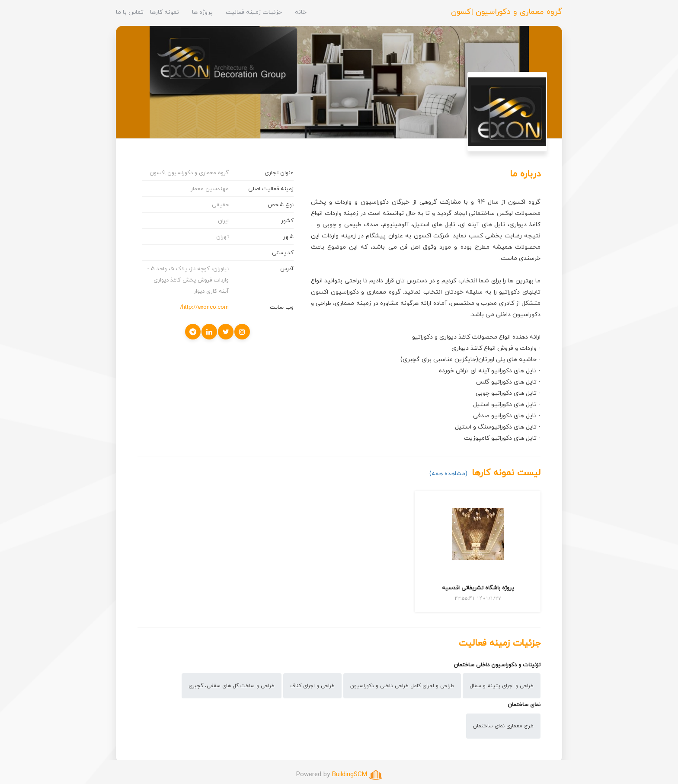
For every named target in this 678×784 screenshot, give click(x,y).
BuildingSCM (350, 774)
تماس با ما (130, 12)
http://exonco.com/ (204, 307)
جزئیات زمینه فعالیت (254, 12)
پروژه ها (202, 12)
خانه (301, 12)
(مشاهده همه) (448, 473)
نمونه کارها (165, 12)
